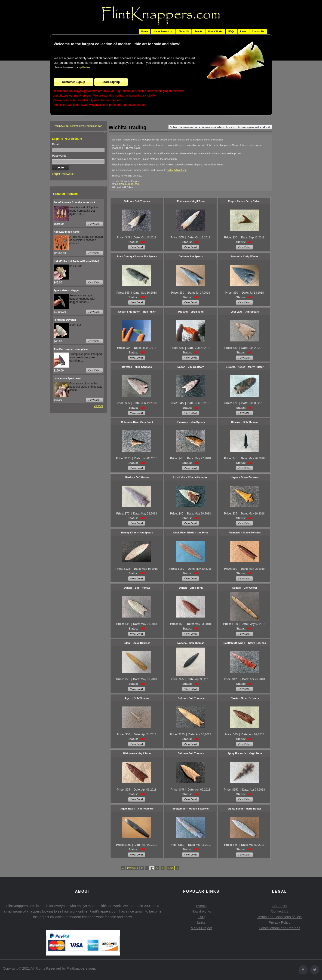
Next (170, 868)
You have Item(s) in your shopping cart (78, 126)
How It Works (215, 32)
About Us (184, 32)
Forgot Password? (63, 174)
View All (98, 406)
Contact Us (258, 32)
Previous (133, 868)
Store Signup (111, 82)
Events (198, 32)
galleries (85, 67)
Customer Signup (74, 82)
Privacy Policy (279, 922)
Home (144, 32)
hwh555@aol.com (177, 170)
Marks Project (201, 928)
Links (243, 32)
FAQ (201, 917)
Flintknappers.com (81, 968)
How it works (201, 911)
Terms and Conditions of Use (280, 917)
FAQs (231, 32)
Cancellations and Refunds (279, 928)
